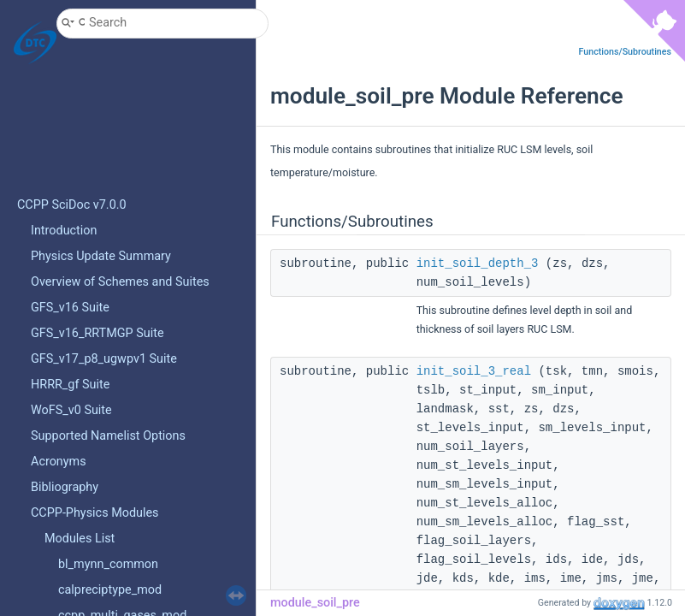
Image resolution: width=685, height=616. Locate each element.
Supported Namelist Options (108, 436)
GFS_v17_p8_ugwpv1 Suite (104, 359)
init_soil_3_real (474, 371)
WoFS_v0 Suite (71, 410)
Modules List (80, 539)
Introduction (64, 231)
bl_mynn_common (108, 564)
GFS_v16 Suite (70, 308)
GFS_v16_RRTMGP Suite (97, 333)
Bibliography (65, 487)
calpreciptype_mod (110, 590)
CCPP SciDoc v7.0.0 (72, 205)
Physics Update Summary (101, 256)
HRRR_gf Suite (70, 385)
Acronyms (59, 462)
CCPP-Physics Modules (95, 513)
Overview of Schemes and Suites (120, 282)
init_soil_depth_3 (478, 264)
